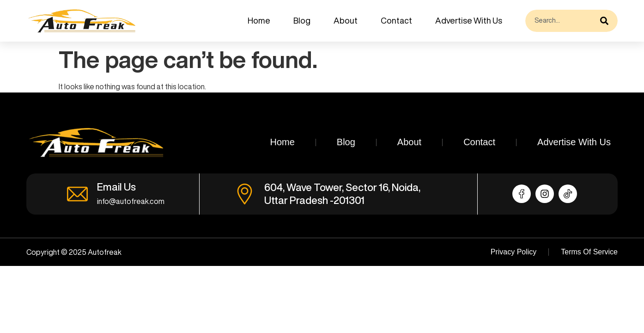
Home (259, 20)
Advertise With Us (469, 20)
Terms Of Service (589, 252)
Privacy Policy (514, 252)
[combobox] (560, 21)
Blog (302, 20)
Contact (396, 20)
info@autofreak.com (131, 201)
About (346, 20)
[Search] (607, 21)
